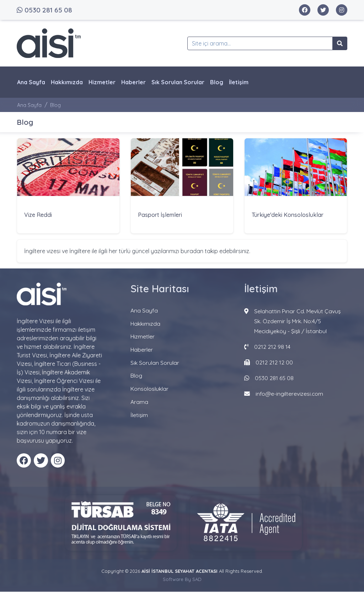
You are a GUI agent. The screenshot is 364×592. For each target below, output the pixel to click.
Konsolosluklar (149, 387)
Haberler (133, 82)
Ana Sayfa (31, 82)
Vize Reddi (38, 215)
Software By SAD (182, 580)
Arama (139, 400)
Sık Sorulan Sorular (178, 82)
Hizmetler (102, 82)
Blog (217, 82)
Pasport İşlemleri (160, 215)
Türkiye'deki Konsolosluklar (288, 215)
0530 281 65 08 (45, 10)
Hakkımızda (67, 82)
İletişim (239, 82)
